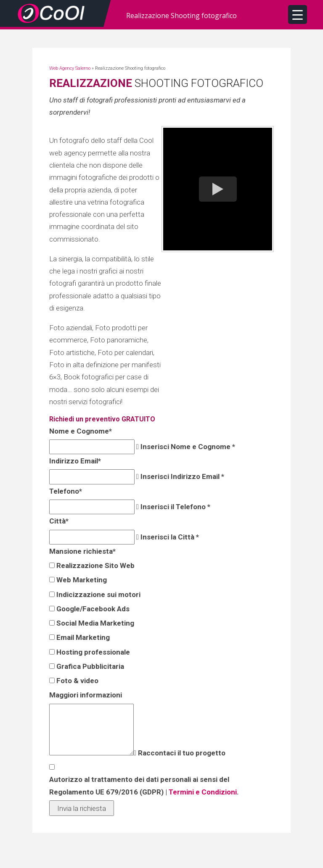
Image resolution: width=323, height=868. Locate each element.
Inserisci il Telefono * (175, 507)
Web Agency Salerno (70, 68)
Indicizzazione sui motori (98, 594)
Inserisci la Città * (169, 537)
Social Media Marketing (94, 623)
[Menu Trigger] (298, 14)
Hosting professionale (92, 652)
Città (58, 521)
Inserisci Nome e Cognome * (187, 447)
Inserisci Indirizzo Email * (181, 476)
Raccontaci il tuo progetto (181, 753)
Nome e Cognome (80, 431)
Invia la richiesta (82, 808)
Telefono (65, 491)
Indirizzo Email (74, 461)
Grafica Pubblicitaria (89, 666)
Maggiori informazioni (85, 695)
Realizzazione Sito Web (95, 566)
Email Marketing (82, 637)
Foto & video (77, 681)
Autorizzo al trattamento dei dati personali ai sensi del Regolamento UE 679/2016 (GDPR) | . (143, 785)
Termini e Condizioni (202, 792)
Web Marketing (81, 580)
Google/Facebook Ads (92, 609)
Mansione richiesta (82, 551)
